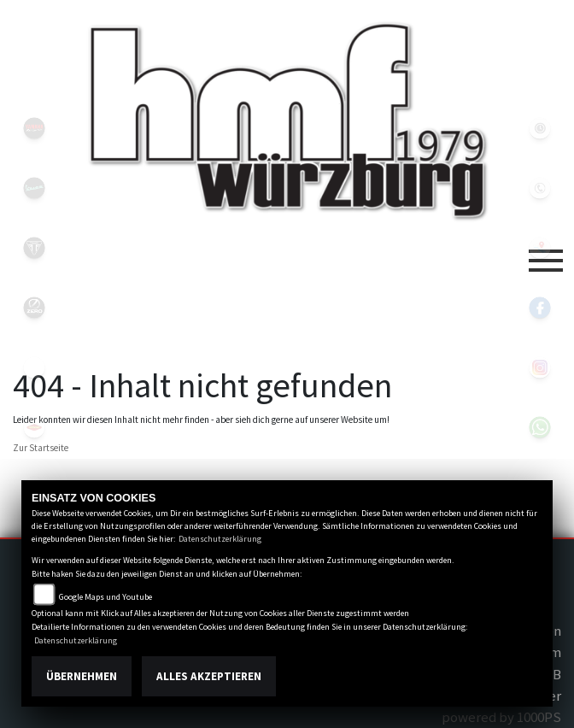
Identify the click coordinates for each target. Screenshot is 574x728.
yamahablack (34, 128)
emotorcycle (34, 367)
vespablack (34, 188)
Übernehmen (82, 676)
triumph (34, 248)
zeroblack (34, 308)
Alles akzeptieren (209, 676)
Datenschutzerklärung (220, 539)
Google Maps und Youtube (105, 597)
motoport (34, 427)
